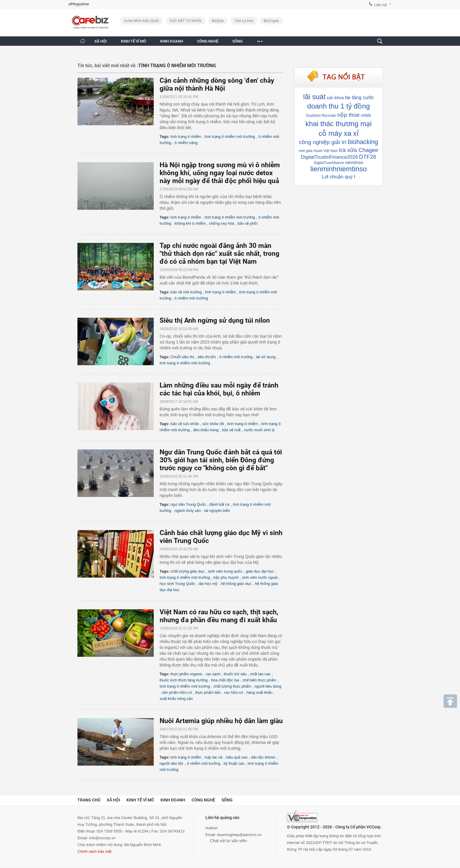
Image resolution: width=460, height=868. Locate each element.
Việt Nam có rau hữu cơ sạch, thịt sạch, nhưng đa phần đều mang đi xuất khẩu (219, 616)
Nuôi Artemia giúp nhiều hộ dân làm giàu (221, 721)
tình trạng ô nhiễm (186, 137)
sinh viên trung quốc (225, 571)
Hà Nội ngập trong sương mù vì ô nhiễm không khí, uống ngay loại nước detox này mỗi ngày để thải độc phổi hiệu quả (220, 173)
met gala (306, 151)
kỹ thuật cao (234, 763)
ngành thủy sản (188, 511)
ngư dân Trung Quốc (188, 504)
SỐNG (237, 41)
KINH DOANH (172, 41)
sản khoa (335, 98)
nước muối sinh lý (259, 430)
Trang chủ (89, 800)
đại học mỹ (208, 584)
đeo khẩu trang (206, 430)
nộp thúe (349, 115)
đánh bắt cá (219, 504)
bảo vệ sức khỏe (185, 424)
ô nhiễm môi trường (191, 298)
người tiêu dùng (268, 686)
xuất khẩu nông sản (176, 699)
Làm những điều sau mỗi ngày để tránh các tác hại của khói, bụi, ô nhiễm (219, 389)
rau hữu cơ (234, 692)
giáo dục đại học (260, 571)
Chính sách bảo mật (94, 851)
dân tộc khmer (263, 757)
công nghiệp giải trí (323, 142)
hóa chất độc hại (225, 680)
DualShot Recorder (321, 116)
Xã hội (113, 800)
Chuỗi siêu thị (182, 357)
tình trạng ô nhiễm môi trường (230, 137)
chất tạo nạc (260, 674)
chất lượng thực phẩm (232, 686)
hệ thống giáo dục (236, 584)
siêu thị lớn (207, 357)
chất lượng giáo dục (187, 571)
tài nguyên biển (217, 511)
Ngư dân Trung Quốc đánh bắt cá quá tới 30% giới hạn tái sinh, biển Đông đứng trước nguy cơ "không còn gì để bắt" (221, 460)
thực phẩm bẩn (208, 692)
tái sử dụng (266, 357)
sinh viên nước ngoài (260, 577)
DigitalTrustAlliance (329, 163)
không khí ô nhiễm (190, 223)
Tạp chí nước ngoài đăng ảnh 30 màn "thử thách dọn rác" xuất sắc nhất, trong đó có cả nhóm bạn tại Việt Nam (219, 254)
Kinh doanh (173, 800)
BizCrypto (271, 21)
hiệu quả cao (237, 757)
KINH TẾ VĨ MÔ (133, 41)
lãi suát (314, 97)
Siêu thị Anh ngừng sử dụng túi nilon (215, 320)
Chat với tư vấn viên (226, 841)
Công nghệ (203, 800)
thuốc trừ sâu (235, 674)
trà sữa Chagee (359, 150)
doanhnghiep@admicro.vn (239, 835)
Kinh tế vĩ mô (140, 800)
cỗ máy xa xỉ (339, 133)
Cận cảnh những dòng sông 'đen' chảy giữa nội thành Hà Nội (217, 84)
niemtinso (354, 163)
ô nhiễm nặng (186, 143)
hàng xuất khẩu (259, 692)
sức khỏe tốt (213, 424)
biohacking (363, 142)
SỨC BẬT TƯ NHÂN (186, 21)
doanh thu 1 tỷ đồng (339, 106)
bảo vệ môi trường (186, 292)
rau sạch (213, 674)
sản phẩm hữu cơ (177, 692)
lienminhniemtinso (339, 169)
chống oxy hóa (222, 223)
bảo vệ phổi (248, 223)
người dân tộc (171, 763)
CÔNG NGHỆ (208, 41)
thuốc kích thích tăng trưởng (184, 680)
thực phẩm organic (186, 674)
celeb (366, 115)
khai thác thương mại (338, 124)
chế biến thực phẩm (259, 680)
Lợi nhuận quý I (338, 177)
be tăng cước (359, 98)
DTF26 (368, 157)
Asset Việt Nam (326, 151)
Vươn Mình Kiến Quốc (142, 21)
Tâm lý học (244, 21)
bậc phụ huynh (226, 577)
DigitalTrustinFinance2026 (329, 157)
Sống (227, 800)
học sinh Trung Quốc (177, 584)
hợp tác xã (213, 757)
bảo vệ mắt (231, 430)
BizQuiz (218, 21)
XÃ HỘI (101, 41)
